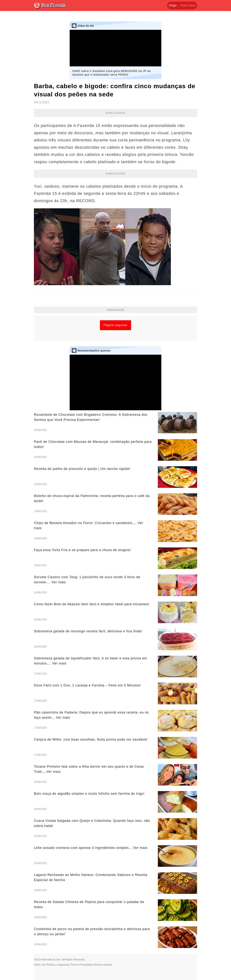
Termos (74, 965)
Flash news (188, 5)
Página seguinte (115, 325)
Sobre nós (40, 965)
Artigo (173, 5)
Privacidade (86, 965)
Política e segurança (58, 965)
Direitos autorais (103, 965)
